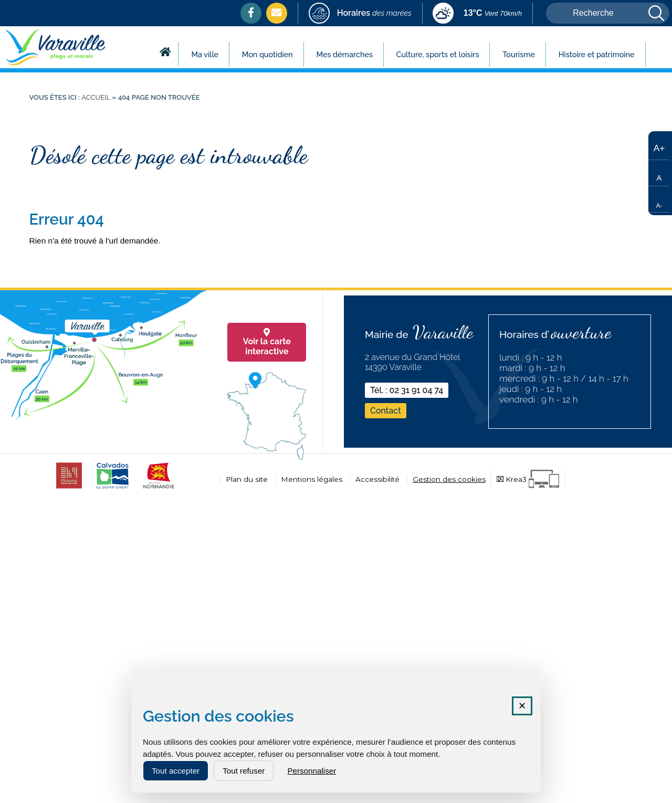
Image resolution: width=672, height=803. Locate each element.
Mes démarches (344, 54)
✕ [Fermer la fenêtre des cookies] (522, 706)
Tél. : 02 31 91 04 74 (407, 390)
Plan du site (247, 479)
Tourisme (519, 54)
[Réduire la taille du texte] (659, 199)
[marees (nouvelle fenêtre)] (360, 14)
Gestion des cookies (449, 479)
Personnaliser (312, 771)
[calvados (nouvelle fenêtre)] (112, 488)
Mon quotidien (267, 54)
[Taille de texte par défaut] (659, 173)
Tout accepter (176, 771)
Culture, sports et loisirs (438, 54)
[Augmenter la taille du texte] (659, 147)
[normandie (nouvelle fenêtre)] (159, 488)
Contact (386, 411)
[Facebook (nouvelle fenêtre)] (251, 13)
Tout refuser (244, 771)
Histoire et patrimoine (597, 54)
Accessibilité (377, 479)
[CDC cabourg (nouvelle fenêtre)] (69, 488)
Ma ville (205, 54)
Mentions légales (312, 479)
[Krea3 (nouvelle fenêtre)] (528, 479)
